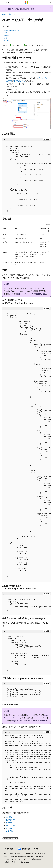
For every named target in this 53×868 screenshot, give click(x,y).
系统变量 (9, 81)
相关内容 (7, 40)
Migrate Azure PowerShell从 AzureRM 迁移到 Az (30, 721)
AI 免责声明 (39, 856)
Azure (4, 14)
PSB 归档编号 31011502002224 (36, 853)
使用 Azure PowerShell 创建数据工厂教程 (32, 294)
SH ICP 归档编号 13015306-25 (13, 853)
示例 (5, 38)
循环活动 (9, 823)
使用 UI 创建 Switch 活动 (12, 30)
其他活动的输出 (20, 81)
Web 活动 (9, 831)
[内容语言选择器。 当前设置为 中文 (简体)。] (9, 849)
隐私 (5, 856)
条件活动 (9, 817)
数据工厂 (11, 14)
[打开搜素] (51, 3)
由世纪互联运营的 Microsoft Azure (21, 856)
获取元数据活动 (12, 825)
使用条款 (7, 862)
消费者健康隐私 (35, 859)
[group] (27, 178)
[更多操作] (49, 14)
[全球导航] (2, 3)
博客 (13, 859)
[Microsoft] (27, 3)
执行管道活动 (11, 820)
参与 (20, 859)
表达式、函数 (44, 78)
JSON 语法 (7, 33)
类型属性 (7, 35)
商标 (13, 862)
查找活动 (9, 828)
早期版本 (7, 859)
